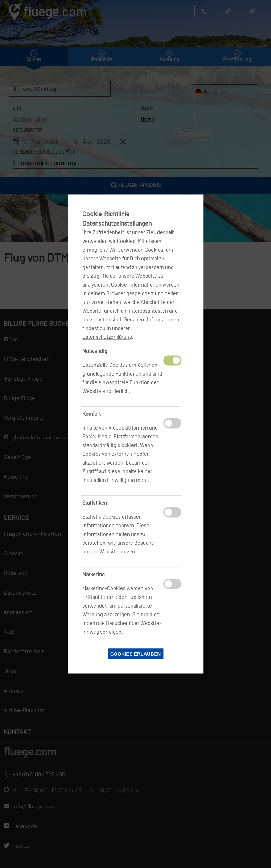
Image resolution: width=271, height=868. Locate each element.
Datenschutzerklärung (107, 337)
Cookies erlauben (135, 654)
